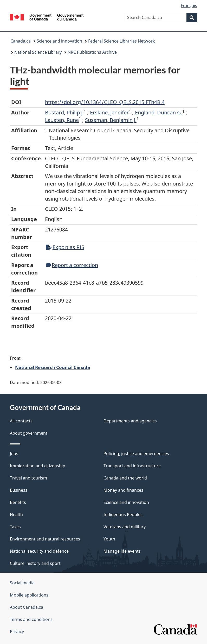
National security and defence (39, 551)
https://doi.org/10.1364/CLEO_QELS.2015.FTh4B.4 (105, 102)
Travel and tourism (28, 478)
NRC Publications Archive (92, 52)
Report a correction (72, 265)
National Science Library (38, 52)
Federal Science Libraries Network (122, 41)
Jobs (14, 454)
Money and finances (123, 490)
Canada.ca (21, 41)
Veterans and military (125, 527)
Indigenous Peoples (123, 515)
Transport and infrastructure (132, 466)
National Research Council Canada (53, 367)
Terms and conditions (31, 619)
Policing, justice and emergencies (136, 454)
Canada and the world (125, 478)
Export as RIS (65, 247)
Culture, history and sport (35, 563)
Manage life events (122, 551)
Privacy (17, 632)
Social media (22, 583)
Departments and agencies (130, 421)
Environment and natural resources (45, 539)
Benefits (18, 502)
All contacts (21, 421)
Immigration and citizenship (38, 466)
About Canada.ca (27, 607)
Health (16, 515)
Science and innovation (59, 41)
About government (29, 433)
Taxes (15, 527)
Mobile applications (29, 595)
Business (19, 490)
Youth (109, 539)
